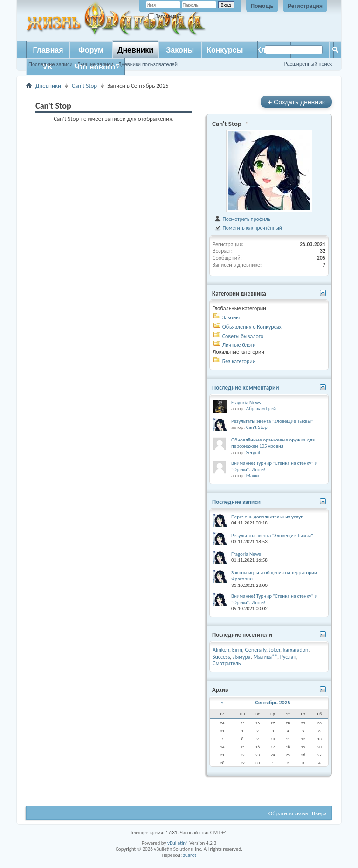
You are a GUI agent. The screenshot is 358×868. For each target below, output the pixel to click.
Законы (180, 50)
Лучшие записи (96, 64)
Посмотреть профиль (242, 219)
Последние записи (51, 64)
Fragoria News (246, 403)
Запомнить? (165, 17)
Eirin (237, 650)
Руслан (288, 657)
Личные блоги (239, 345)
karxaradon (296, 650)
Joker (275, 650)
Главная (48, 50)
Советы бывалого (243, 336)
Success (221, 657)
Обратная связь (288, 813)
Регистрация (305, 6)
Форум (91, 50)
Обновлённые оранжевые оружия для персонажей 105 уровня (273, 443)
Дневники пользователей (148, 64)
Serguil (253, 452)
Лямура (242, 657)
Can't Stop (84, 86)
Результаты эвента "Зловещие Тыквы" (272, 421)
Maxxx (253, 476)
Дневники (135, 50)
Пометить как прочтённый (248, 228)
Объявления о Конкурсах (252, 327)
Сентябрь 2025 (272, 703)
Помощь (262, 6)
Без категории (239, 361)
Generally (255, 650)
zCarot (190, 855)
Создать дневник (296, 102)
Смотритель (227, 663)
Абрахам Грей (261, 409)
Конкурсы (225, 50)
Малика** (265, 657)
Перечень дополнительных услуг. (267, 517)
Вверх (319, 813)
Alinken (221, 650)
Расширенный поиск (308, 64)
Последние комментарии (246, 388)
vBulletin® (178, 843)
